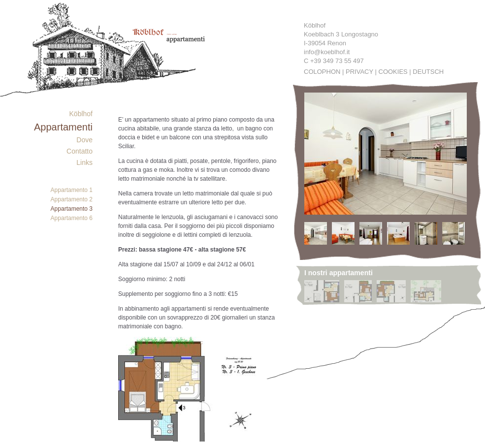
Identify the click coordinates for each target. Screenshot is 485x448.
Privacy (359, 72)
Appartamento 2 (72, 199)
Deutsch (428, 72)
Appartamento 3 (72, 209)
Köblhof (81, 114)
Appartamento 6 (72, 218)
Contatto (80, 151)
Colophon (322, 72)
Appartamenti (63, 127)
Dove (84, 140)
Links (84, 162)
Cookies (393, 72)
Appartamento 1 (72, 190)
